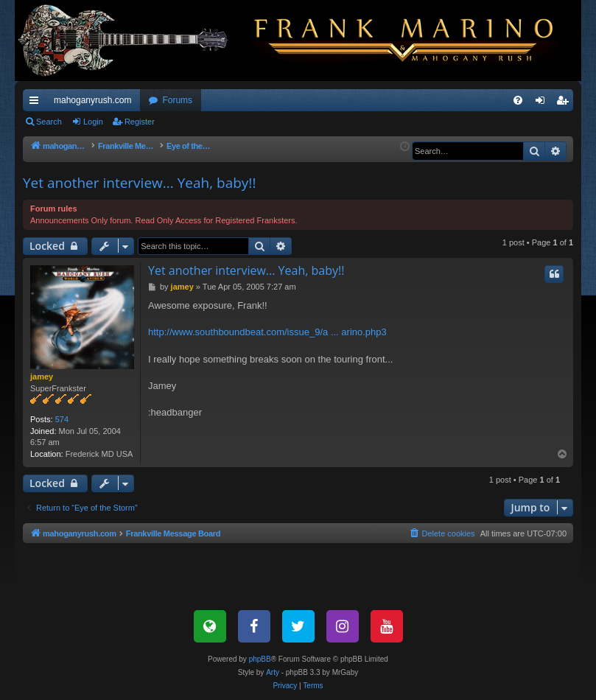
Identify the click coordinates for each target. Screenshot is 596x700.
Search (49, 122)
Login (93, 122)
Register (140, 122)
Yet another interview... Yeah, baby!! (139, 183)
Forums (177, 100)
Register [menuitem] (565, 103)
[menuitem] (518, 100)
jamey (42, 377)
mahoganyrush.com (92, 100)
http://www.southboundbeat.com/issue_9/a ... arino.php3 (267, 332)
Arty (273, 672)
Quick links (37, 103)
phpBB (260, 659)
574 (62, 419)
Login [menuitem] (543, 103)
